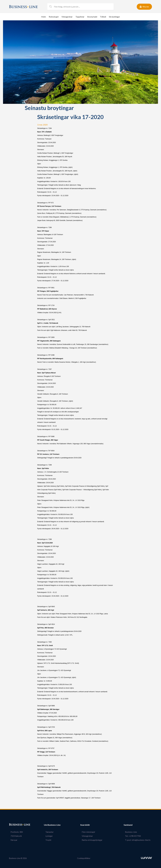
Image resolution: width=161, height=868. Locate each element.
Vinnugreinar (67, 17)
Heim (44, 17)
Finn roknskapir (90, 832)
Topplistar (80, 17)
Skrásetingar (114, 17)
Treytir (47, 840)
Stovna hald (92, 17)
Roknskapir (54, 17)
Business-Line (132, 832)
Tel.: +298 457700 (134, 836)
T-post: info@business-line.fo (139, 840)
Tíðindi (103, 17)
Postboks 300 (15, 832)
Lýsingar (48, 836)
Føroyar (12, 840)
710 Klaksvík (15, 836)
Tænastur (48, 832)
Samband (131, 825)
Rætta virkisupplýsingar (94, 840)
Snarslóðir (88, 825)
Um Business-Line (52, 825)
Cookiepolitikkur (84, 858)
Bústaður (13, 825)
